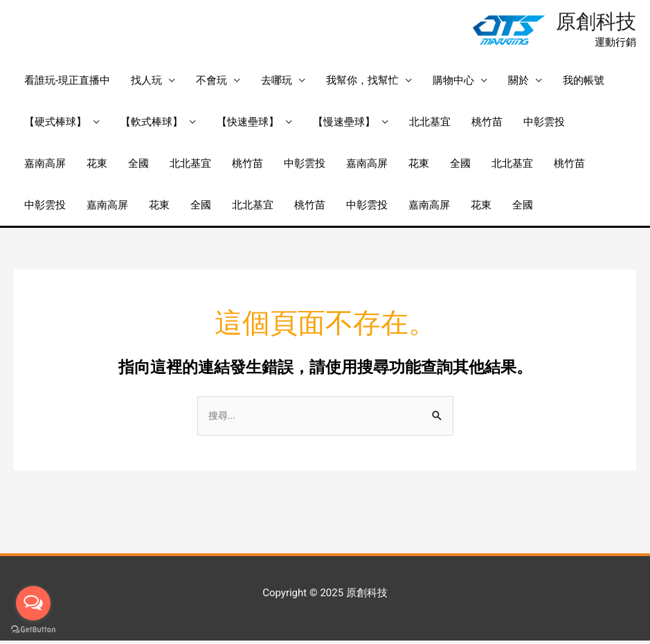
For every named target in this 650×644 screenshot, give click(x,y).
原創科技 (593, 23)
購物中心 (453, 83)
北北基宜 (430, 125)
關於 (518, 83)
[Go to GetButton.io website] (33, 630)
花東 (97, 166)
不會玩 (211, 83)
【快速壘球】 (248, 125)
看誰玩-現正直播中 (67, 83)
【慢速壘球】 (344, 125)
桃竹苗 (487, 125)
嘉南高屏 (45, 166)
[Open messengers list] (33, 603)
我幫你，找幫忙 (362, 83)
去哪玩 (277, 83)
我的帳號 (584, 83)
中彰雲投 (544, 125)
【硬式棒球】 (55, 125)
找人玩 (146, 83)
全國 (138, 166)
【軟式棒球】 (152, 125)
